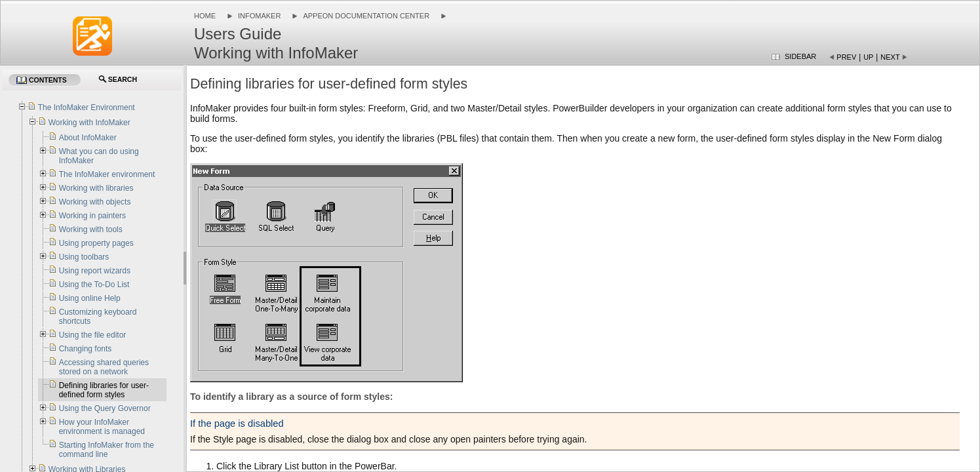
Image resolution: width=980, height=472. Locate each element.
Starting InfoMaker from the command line (107, 450)
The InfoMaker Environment (87, 108)
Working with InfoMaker (89, 123)
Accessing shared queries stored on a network (104, 367)
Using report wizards (95, 271)
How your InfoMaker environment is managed (102, 427)
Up (868, 57)
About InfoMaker (88, 138)
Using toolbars (84, 257)
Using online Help (90, 298)
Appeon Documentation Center (366, 16)
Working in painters (93, 216)
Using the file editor (93, 335)
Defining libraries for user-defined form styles (104, 390)
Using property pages (96, 243)
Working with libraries (96, 188)
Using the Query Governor (105, 408)
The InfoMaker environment (107, 174)
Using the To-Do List (94, 285)
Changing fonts (86, 349)
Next (890, 57)
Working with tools (91, 229)
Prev (846, 57)
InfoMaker (259, 16)
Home (205, 16)
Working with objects (95, 202)
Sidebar (800, 56)
